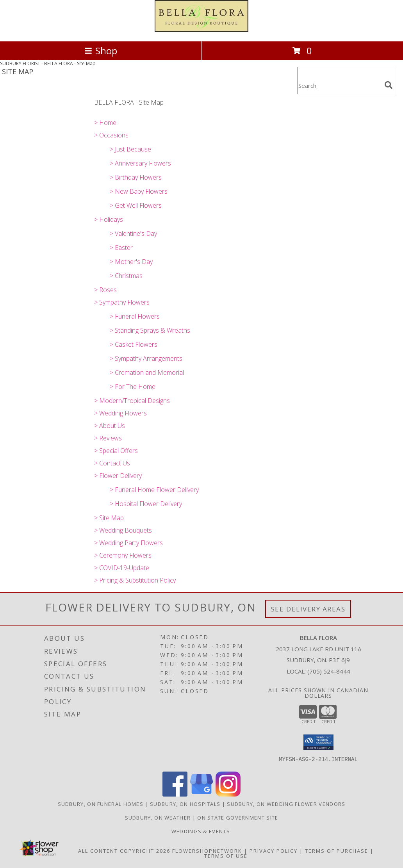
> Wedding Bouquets (123, 530)
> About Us (110, 426)
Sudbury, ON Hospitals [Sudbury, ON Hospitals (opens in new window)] (185, 804)
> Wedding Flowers (120, 413)
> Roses (105, 290)
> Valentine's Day (133, 233)
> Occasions (111, 135)
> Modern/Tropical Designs (132, 401)
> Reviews (108, 438)
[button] (318, 742)
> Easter (121, 248)
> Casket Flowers (134, 344)
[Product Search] (339, 85)
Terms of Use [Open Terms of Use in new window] (226, 856)
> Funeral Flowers (135, 316)
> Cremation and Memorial (147, 373)
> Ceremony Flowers (123, 555)
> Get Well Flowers (136, 205)
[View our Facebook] (175, 794)
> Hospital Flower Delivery (146, 504)
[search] (389, 85)
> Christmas (126, 276)
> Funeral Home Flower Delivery (154, 490)
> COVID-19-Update (122, 568)
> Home (105, 123)
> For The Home (133, 387)
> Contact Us (112, 463)
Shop (101, 51)
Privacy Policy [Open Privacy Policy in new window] (274, 851)
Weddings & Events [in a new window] (201, 831)
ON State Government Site (238, 818)
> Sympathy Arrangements (146, 358)
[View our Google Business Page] (201, 794)
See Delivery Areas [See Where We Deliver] (308, 609)
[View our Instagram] (228, 794)
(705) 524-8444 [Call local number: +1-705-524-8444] (329, 671)
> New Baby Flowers (139, 191)
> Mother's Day (131, 262)
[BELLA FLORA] (201, 30)
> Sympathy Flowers (122, 302)
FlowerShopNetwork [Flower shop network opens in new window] (207, 851)
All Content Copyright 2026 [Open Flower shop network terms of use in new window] (124, 851)
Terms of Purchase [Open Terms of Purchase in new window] (337, 851)
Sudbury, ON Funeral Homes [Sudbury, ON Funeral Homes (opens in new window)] (101, 804)
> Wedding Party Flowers (128, 543)
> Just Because (130, 149)
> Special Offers (116, 451)
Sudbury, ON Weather (158, 818)
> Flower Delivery (118, 476)
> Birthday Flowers (136, 177)
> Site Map (109, 518)
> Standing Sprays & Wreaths (150, 330)
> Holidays (109, 219)
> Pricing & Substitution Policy (135, 580)
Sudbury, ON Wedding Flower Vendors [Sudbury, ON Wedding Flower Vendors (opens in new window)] (286, 804)
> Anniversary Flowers (140, 163)
